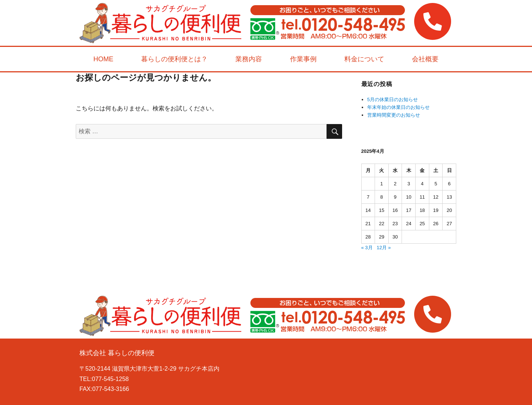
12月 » (383, 248)
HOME (103, 59)
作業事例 (303, 59)
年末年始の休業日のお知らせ (398, 107)
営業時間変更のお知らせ (394, 115)
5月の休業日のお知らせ (393, 99)
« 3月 (367, 248)
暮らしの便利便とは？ (174, 59)
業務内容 (249, 59)
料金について (364, 59)
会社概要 (425, 59)
